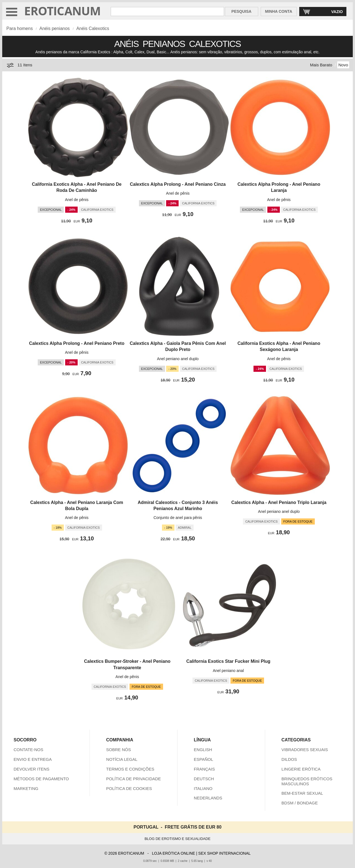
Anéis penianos (54, 28)
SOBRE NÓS (119, 750)
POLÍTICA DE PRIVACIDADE (134, 779)
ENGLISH (203, 750)
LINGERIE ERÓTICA (301, 769)
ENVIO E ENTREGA (33, 759)
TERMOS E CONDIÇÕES (130, 769)
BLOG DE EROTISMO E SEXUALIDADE (177, 839)
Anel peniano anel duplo (178, 359)
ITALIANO (203, 788)
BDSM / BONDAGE (300, 803)
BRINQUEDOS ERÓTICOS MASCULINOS (307, 781)
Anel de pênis (77, 200)
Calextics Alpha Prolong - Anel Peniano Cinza (178, 184)
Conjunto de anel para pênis (178, 518)
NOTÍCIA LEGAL (122, 759)
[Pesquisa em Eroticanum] (167, 12)
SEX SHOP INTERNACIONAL (225, 853)
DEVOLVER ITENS (31, 769)
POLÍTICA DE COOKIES (129, 788)
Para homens (20, 28)
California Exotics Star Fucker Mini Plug (228, 661)
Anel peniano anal (228, 671)
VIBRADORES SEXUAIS (305, 750)
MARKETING (26, 788)
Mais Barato (321, 65)
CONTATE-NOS (28, 750)
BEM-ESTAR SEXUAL (302, 793)
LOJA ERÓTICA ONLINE (174, 853)
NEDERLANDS (208, 798)
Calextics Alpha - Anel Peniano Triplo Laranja (279, 502)
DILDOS (289, 759)
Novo (343, 65)
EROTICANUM (63, 11)
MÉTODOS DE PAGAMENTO (41, 779)
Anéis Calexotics (93, 28)
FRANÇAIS (204, 769)
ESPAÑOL (204, 759)
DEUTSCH (204, 779)
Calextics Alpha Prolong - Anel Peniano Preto (77, 343)
